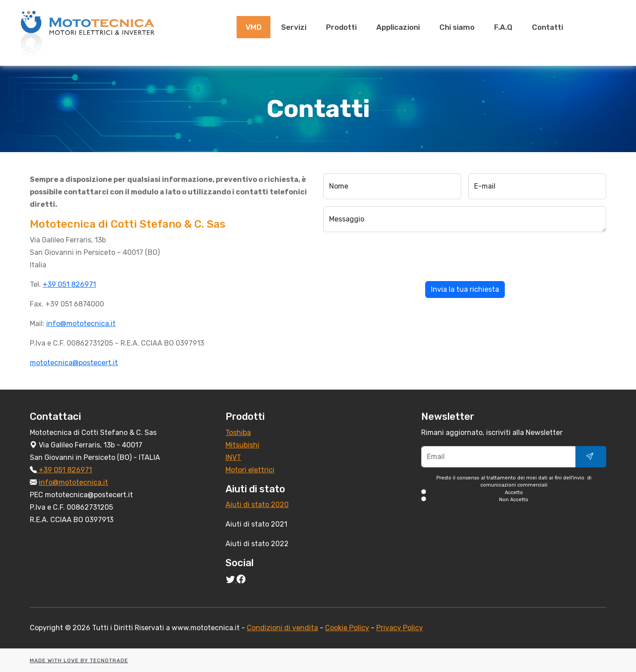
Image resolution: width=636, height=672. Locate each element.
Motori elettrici (250, 470)
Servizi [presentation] (294, 27)
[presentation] (391, 257)
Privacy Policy (400, 628)
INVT (233, 457)
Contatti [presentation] (547, 27)
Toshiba (238, 433)
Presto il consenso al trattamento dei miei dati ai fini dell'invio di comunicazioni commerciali (514, 489)
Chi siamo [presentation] (457, 27)
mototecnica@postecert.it (74, 363)
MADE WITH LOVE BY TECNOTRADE (79, 660)
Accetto (514, 493)
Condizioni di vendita (282, 628)
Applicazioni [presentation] (398, 27)
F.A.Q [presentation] (503, 27)
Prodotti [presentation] (341, 27)
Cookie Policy (347, 628)
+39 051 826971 (69, 284)
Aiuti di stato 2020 (257, 505)
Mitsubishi (242, 445)
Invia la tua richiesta (465, 289)
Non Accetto (514, 500)
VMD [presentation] (254, 27)
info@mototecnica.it (81, 324)
